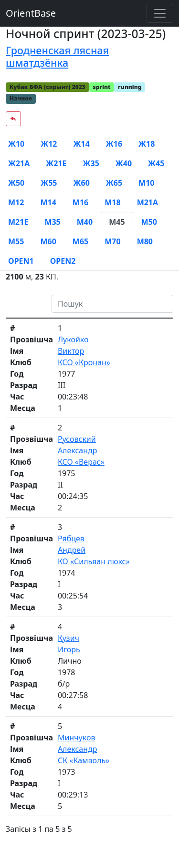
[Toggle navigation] (160, 13)
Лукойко (73, 339)
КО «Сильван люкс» (94, 561)
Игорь (69, 649)
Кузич (68, 638)
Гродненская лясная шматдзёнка (57, 56)
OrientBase (31, 13)
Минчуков (77, 738)
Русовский (77, 439)
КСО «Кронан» (84, 362)
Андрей (72, 550)
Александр (78, 450)
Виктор (71, 351)
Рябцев (71, 539)
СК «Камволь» (84, 760)
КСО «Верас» (81, 462)
